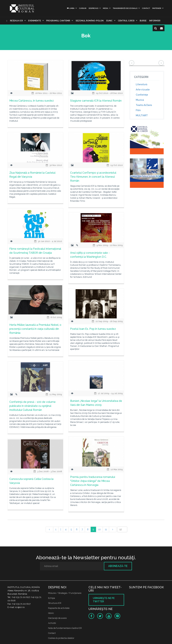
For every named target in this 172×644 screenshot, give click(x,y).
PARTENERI (157, 8)
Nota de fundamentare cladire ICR (65, 628)
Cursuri (83, 8)
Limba (71, 8)
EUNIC (109, 21)
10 (99, 529)
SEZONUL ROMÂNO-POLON (90, 21)
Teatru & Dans (144, 105)
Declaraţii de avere (57, 618)
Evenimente (35, 21)
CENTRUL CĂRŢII (126, 21)
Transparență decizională (125, 8)
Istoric (51, 613)
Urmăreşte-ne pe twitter (104, 600)
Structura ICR (55, 603)
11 (106, 529)
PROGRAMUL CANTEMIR (58, 21)
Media (106, 8)
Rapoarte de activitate (59, 608)
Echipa (52, 598)
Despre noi (94, 8)
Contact (146, 8)
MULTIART (142, 115)
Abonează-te (118, 566)
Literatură (142, 84)
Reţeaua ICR (16, 21)
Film (138, 110)
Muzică (140, 100)
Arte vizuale (143, 90)
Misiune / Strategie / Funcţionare (65, 593)
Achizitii (52, 623)
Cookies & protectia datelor (61, 638)
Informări (155, 21)
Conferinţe (142, 95)
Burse (143, 21)
